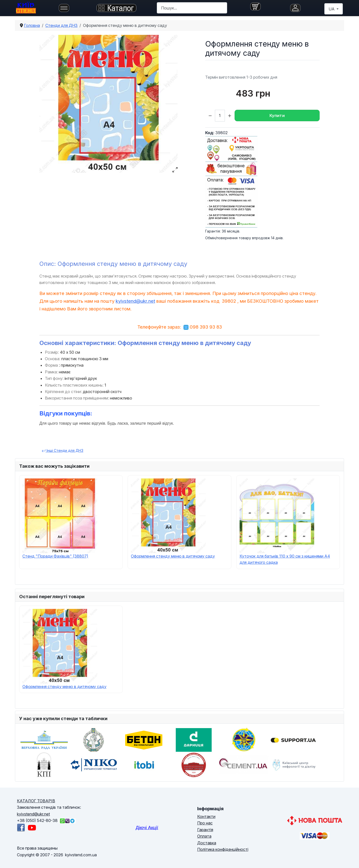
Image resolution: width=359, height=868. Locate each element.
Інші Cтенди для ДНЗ (62, 451)
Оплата (204, 836)
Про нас (205, 823)
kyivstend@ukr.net (135, 301)
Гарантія (205, 830)
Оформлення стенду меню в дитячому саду (173, 556)
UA (332, 9)
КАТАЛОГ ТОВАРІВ (36, 801)
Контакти (206, 816)
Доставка (207, 843)
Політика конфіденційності (223, 849)
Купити (277, 116)
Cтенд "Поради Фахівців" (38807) (55, 556)
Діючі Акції (147, 828)
